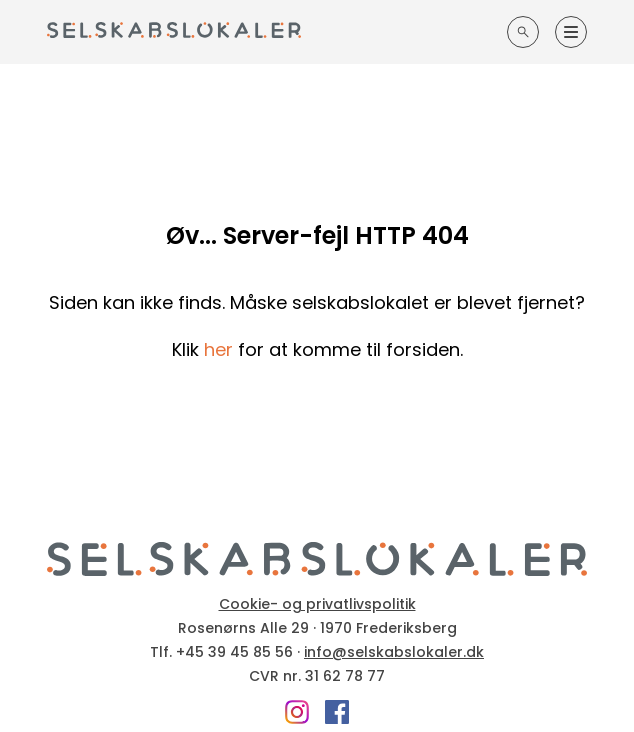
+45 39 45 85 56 (234, 652)
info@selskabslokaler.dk (394, 652)
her (218, 349)
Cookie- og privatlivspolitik (317, 604)
